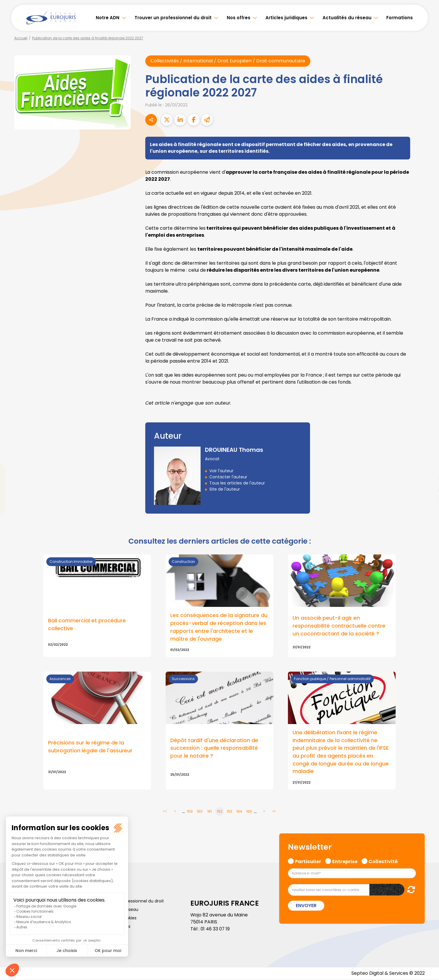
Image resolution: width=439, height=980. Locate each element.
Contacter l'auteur (228, 477)
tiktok (427, 525)
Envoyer (306, 906)
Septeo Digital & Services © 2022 (388, 974)
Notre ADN (108, 18)
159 (190, 812)
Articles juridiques (286, 18)
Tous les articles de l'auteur (237, 483)
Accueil (21, 38)
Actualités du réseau (347, 18)
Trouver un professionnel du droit (173, 18)
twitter (427, 467)
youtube (427, 490)
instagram (427, 502)
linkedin (427, 478)
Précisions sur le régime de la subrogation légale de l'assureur (90, 747)
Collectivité (383, 862)
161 (210, 812)
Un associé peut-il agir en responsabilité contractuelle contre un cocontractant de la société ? (339, 626)
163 (230, 812)
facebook (427, 455)
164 (239, 812)
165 (249, 812)
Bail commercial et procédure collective (87, 625)
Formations (400, 18)
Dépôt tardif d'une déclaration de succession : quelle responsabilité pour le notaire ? (214, 749)
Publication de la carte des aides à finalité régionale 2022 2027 (88, 38)
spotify (427, 513)
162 (220, 812)
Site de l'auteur (225, 489)
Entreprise (345, 862)
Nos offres (239, 18)
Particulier (308, 862)
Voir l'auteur (221, 471)
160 (200, 812)
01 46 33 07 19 (216, 930)
